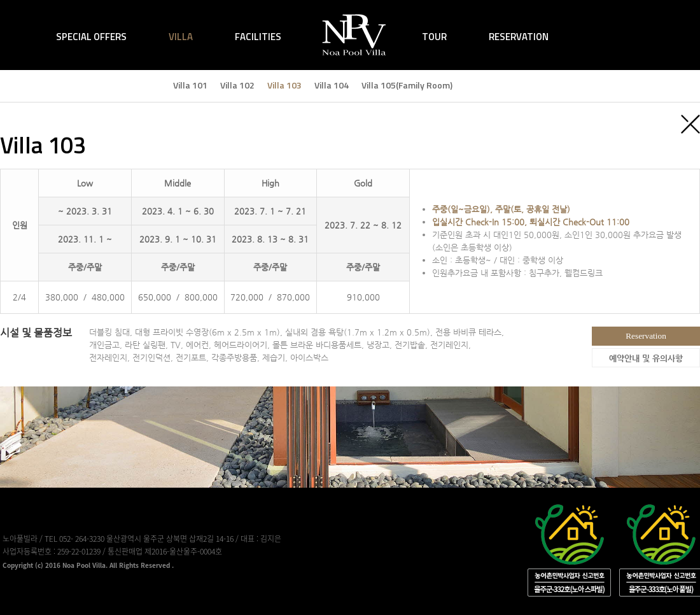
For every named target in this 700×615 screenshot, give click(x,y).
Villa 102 (237, 85)
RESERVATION (519, 37)
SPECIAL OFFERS (91, 37)
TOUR (434, 37)
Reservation (646, 336)
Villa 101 (190, 85)
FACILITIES (258, 37)
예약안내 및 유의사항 (646, 358)
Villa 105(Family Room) (407, 85)
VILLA (181, 37)
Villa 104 (332, 85)
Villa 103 (284, 85)
